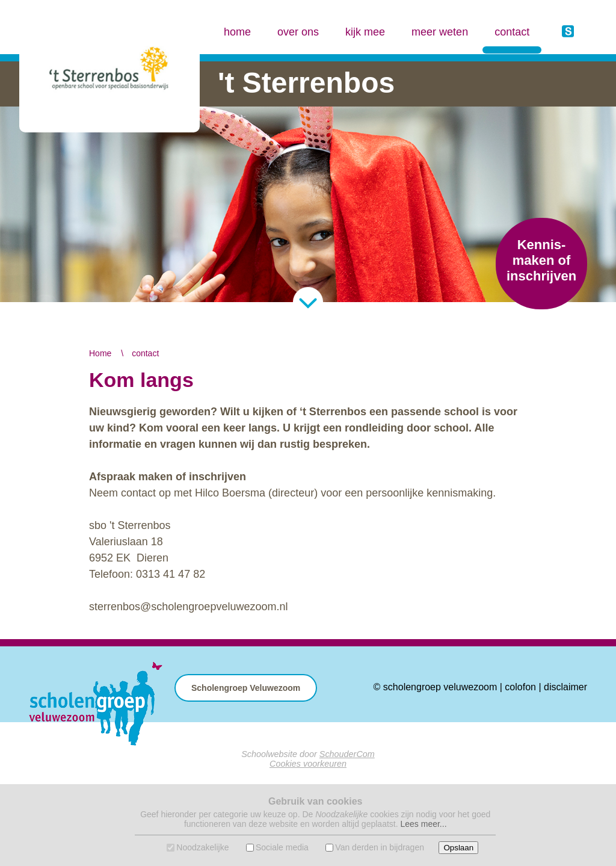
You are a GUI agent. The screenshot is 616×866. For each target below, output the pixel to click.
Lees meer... (423, 824)
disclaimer (565, 687)
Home (100, 353)
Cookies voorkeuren (308, 764)
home (237, 32)
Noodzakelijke (202, 847)
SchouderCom (347, 754)
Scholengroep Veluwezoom (246, 688)
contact (512, 21)
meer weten (440, 32)
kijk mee (365, 32)
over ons (298, 32)
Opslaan (458, 848)
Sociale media (282, 847)
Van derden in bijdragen (380, 847)
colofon (520, 687)
